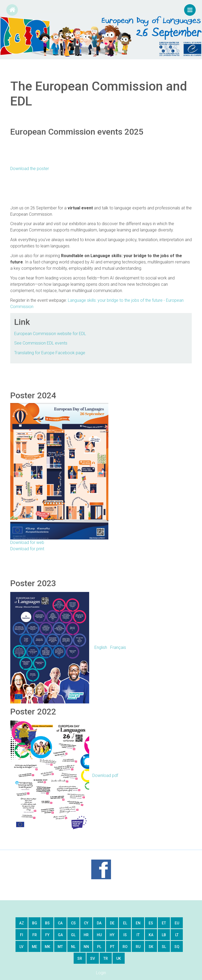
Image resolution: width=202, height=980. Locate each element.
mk (47, 947)
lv (21, 947)
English (101, 647)
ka (151, 935)
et (164, 923)
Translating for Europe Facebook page (50, 353)
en (138, 923)
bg (35, 923)
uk (119, 958)
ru (138, 947)
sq (177, 947)
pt (112, 947)
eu (177, 923)
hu (99, 935)
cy (86, 923)
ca (60, 923)
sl (164, 947)
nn (86, 947)
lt (177, 935)
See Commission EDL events (41, 343)
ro (125, 947)
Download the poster (30, 169)
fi (22, 935)
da (99, 923)
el (125, 923)
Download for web (27, 542)
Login (101, 973)
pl (99, 947)
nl (73, 947)
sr (80, 958)
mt (60, 947)
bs (47, 923)
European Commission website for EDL (50, 334)
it (138, 935)
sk (151, 947)
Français (118, 647)
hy (112, 935)
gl (73, 935)
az (22, 923)
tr (106, 958)
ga (60, 935)
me (34, 947)
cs (73, 923)
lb (164, 935)
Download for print (27, 549)
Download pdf (64, 775)
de (112, 923)
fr (35, 935)
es (151, 923)
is (125, 935)
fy (47, 935)
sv (93, 958)
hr (86, 935)
